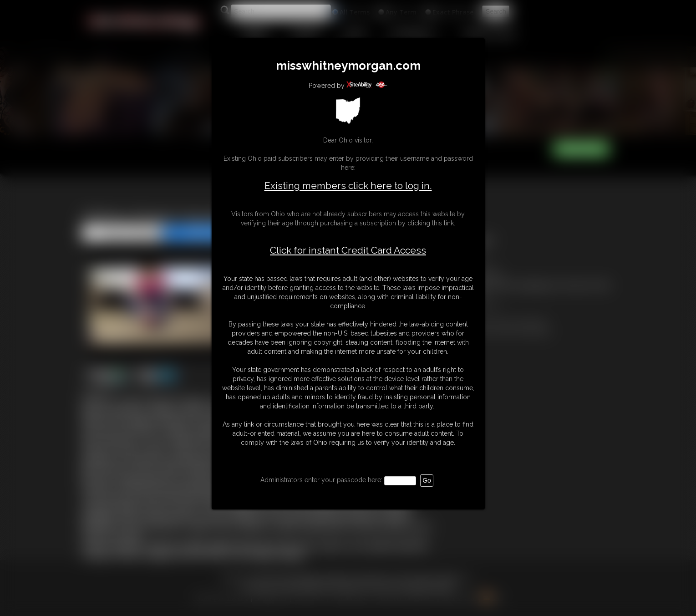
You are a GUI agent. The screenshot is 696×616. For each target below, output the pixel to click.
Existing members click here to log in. (348, 186)
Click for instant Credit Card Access (348, 250)
